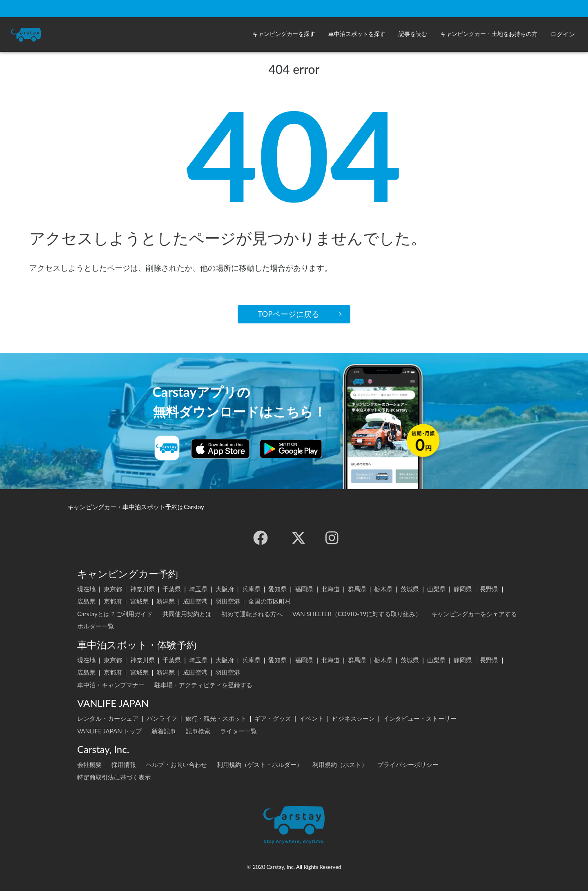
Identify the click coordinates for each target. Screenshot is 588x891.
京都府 (113, 601)
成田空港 (195, 601)
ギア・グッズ (273, 718)
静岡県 (463, 589)
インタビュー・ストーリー (420, 718)
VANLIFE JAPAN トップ (109, 731)
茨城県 (410, 589)
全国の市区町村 (270, 601)
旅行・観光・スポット (216, 718)
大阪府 (225, 589)
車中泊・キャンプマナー (111, 685)
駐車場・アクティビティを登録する (203, 685)
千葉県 (172, 589)
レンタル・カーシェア (108, 718)
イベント (312, 718)
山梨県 (436, 589)
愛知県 (277, 589)
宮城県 (139, 601)
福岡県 (304, 589)
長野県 (489, 589)
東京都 (113, 589)
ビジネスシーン (353, 718)
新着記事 (164, 731)
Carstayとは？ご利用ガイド (115, 614)
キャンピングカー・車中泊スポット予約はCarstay (136, 507)
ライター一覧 (238, 731)
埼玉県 (198, 589)
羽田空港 (228, 601)
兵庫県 (251, 589)
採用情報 (124, 764)
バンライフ (162, 718)
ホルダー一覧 (96, 626)
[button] (284, 35)
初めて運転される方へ (252, 614)
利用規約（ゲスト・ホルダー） (260, 764)
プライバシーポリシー (408, 764)
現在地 (86, 589)
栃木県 (383, 589)
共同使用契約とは (187, 614)
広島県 (86, 601)
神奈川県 (143, 589)
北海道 (331, 589)
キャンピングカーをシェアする (474, 614)
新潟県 (166, 601)
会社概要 (89, 764)
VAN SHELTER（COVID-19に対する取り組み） (357, 614)
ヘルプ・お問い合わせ (176, 764)
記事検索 (198, 731)
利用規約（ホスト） (340, 764)
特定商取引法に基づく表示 (114, 777)
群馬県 (357, 589)
